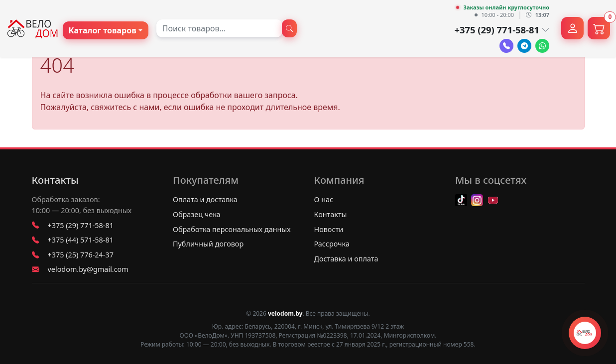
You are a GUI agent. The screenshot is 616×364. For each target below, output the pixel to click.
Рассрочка (332, 244)
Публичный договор (208, 244)
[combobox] (219, 28)
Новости (329, 229)
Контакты (55, 180)
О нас (324, 199)
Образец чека (197, 214)
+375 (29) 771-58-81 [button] (502, 30)
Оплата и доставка (205, 199)
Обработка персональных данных (232, 229)
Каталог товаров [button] (103, 30)
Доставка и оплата (346, 259)
